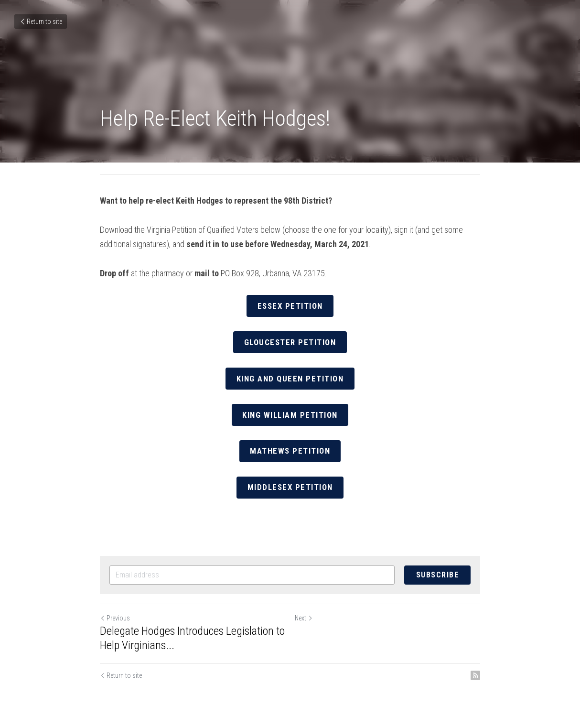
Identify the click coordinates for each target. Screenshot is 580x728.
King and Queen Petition (290, 376)
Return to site (41, 22)
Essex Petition (290, 305)
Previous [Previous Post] (115, 612)
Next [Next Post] (304, 612)
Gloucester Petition (290, 341)
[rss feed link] (475, 670)
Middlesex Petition (290, 482)
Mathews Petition (290, 447)
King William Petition (290, 411)
